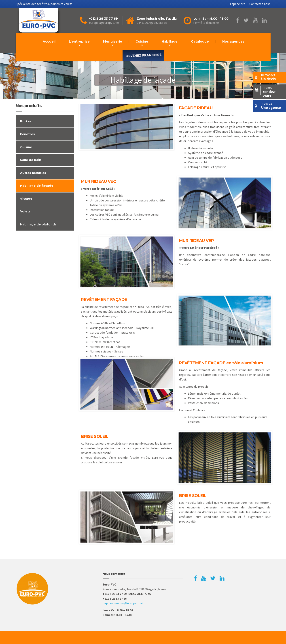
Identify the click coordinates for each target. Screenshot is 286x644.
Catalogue (200, 41)
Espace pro (238, 4)
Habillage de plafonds (38, 224)
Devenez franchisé (144, 55)
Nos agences (233, 41)
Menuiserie (113, 41)
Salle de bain (31, 160)
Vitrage (26, 199)
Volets (25, 211)
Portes (26, 121)
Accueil (49, 41)
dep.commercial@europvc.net (123, 603)
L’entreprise (79, 41)
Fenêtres (28, 134)
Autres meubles (33, 173)
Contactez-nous (260, 4)
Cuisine (142, 41)
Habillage (170, 41)
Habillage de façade (37, 186)
